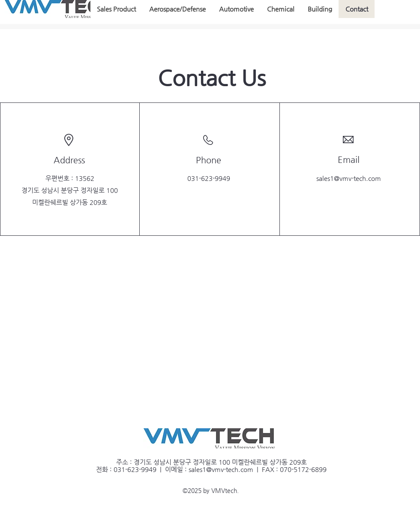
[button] (116, 9)
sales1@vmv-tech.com (349, 178)
